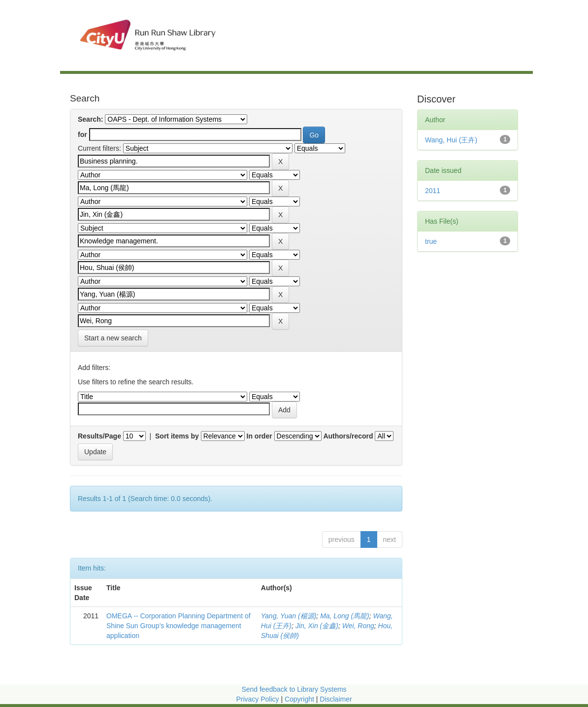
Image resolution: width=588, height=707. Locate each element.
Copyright (300, 699)
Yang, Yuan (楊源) (289, 616)
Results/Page (99, 436)
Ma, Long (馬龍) (345, 616)
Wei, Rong (358, 626)
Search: (90, 119)
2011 (433, 191)
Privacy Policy (257, 699)
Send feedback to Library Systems (294, 689)
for (82, 135)
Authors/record (348, 436)
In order (260, 436)
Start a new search (113, 338)
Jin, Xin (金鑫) (317, 626)
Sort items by (177, 436)
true (431, 241)
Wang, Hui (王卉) (451, 140)
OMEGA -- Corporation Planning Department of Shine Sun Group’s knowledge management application (179, 626)
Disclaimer (336, 699)
